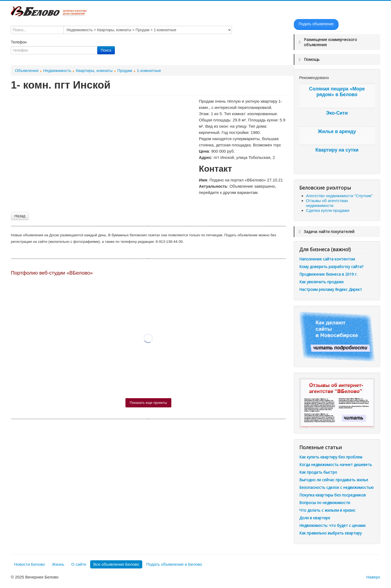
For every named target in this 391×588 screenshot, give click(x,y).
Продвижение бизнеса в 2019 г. (328, 274)
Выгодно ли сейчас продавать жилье (334, 480)
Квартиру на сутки (337, 150)
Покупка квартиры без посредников (332, 495)
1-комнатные (149, 70)
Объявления (27, 70)
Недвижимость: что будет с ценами (332, 525)
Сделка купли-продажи (328, 210)
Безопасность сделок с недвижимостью (336, 487)
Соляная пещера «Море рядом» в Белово (337, 92)
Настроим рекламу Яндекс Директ (331, 289)
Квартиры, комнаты (94, 70)
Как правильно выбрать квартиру (330, 533)
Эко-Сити (337, 113)
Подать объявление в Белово (174, 564)
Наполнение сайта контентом (327, 259)
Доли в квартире (315, 518)
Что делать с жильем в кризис (327, 510)
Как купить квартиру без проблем (331, 457)
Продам (125, 70)
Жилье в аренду (337, 131)
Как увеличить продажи (321, 282)
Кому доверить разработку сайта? (331, 267)
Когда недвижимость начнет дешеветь (336, 465)
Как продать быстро (318, 472)
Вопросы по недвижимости (325, 503)
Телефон (19, 42)
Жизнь (58, 564)
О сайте (79, 564)
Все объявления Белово (116, 564)
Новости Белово (29, 564)
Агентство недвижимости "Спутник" (339, 196)
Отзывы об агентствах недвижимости (327, 203)
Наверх (373, 577)
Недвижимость (57, 70)
